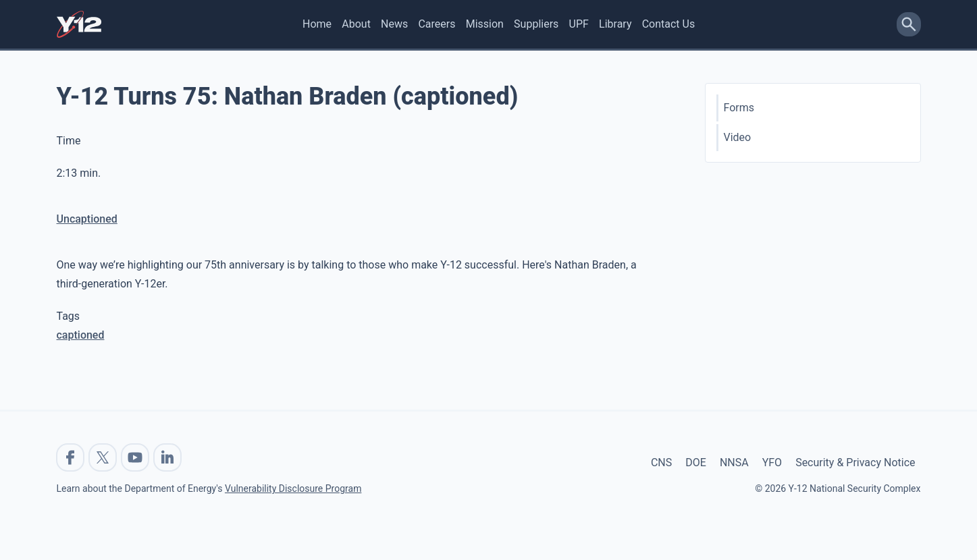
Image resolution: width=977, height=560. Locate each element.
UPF (579, 24)
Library (615, 24)
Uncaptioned (87, 219)
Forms (739, 108)
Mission (485, 24)
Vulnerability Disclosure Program (293, 488)
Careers (437, 24)
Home (317, 24)
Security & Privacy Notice (855, 463)
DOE (696, 463)
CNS (661, 463)
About (356, 24)
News (394, 24)
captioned (81, 335)
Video (738, 137)
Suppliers (536, 24)
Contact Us (669, 24)
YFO (772, 463)
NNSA (734, 463)
